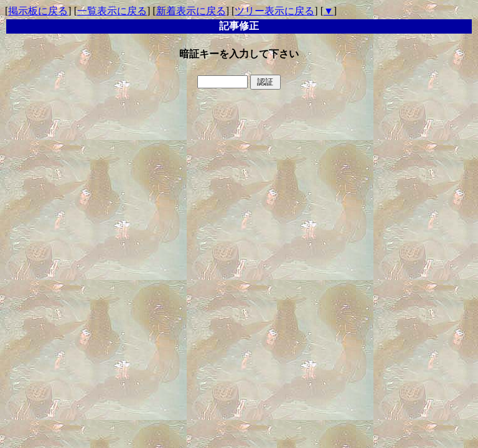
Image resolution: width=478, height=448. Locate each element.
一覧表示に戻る (112, 11)
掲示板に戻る (38, 11)
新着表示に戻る (191, 11)
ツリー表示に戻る (274, 11)
